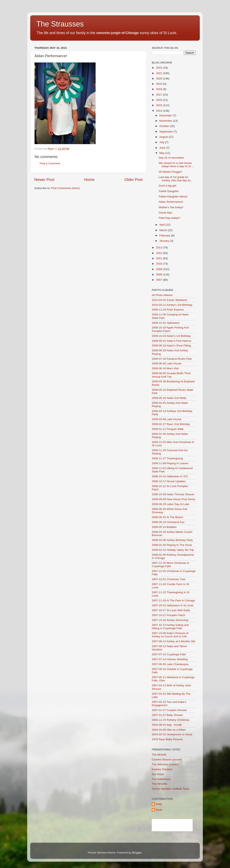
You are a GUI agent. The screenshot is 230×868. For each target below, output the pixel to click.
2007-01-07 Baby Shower (167, 715)
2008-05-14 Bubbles (164, 527)
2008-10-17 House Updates (169, 481)
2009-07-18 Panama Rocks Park (172, 359)
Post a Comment (50, 163)
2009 (160, 269)
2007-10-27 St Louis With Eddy (171, 610)
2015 (160, 105)
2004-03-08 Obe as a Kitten (169, 730)
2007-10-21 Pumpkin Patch (169, 615)
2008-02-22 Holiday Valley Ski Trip (173, 550)
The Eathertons (161, 779)
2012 (160, 253)
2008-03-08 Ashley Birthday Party (172, 540)
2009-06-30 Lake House (167, 363)
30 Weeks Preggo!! (170, 172)
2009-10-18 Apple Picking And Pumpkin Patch (170, 329)
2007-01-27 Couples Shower (169, 710)
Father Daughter (169, 191)
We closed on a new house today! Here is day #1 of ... (176, 165)
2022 (160, 68)
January (165, 241)
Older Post (133, 180)
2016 (160, 100)
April (162, 225)
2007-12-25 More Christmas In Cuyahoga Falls (170, 565)
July (162, 142)
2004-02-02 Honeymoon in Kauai (172, 734)
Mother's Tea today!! (171, 207)
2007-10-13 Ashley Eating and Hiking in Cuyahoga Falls (170, 627)
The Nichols (159, 755)
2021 (160, 73)
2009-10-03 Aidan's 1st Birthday (171, 336)
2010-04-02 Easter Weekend (169, 300)
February (165, 235)
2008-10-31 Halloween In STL (170, 476)
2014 (160, 111)
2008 (160, 274)
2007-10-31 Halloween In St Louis (172, 605)
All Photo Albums (162, 295)
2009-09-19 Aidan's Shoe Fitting (171, 346)
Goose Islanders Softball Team (171, 789)
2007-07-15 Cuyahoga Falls (169, 654)
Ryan (159, 810)
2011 (160, 258)
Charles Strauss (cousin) (167, 759)
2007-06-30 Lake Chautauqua (170, 664)
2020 (160, 78)
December (166, 115)
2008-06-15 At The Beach (167, 517)
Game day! (165, 213)
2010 (160, 264)
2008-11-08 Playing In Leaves (170, 463)
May (162, 153)
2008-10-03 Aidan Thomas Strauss (173, 494)
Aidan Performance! (171, 202)
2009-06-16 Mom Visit (165, 368)
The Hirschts (160, 784)
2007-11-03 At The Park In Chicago (173, 600)
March (164, 230)
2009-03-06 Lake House (167, 419)
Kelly (159, 804)
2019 (160, 84)
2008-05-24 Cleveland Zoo (168, 522)
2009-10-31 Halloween (166, 323)
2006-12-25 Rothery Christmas (171, 720)
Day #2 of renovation (171, 158)
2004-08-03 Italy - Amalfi (167, 725)
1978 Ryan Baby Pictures (167, 739)
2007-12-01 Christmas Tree (169, 579)
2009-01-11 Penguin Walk (168, 429)
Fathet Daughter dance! (173, 196)
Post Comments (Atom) (66, 188)
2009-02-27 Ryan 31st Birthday (171, 424)
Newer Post (44, 180)
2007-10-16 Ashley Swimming (170, 620)
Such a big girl (167, 186)
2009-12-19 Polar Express (168, 310)
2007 (160, 280)
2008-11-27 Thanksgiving (167, 458)
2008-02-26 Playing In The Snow (172, 545)
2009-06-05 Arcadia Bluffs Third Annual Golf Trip (171, 375)
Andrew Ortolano (162, 769)
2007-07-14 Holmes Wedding (170, 659)
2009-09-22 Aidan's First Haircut (171, 341)
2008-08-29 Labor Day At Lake (171, 504)
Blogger (137, 853)
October (165, 126)
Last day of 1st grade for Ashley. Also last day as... (176, 179)
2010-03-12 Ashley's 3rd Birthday (172, 305)
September (166, 132)
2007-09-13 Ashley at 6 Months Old (173, 641)
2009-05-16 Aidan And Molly (169, 398)
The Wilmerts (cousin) (165, 764)
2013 (160, 248)
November (166, 121)
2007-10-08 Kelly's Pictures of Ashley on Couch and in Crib (170, 635)
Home (89, 180)
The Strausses (60, 24)
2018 (160, 89)
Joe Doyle (158, 774)
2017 (160, 95)
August (164, 137)
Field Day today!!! (169, 218)
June (163, 148)
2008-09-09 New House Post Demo (174, 499)
